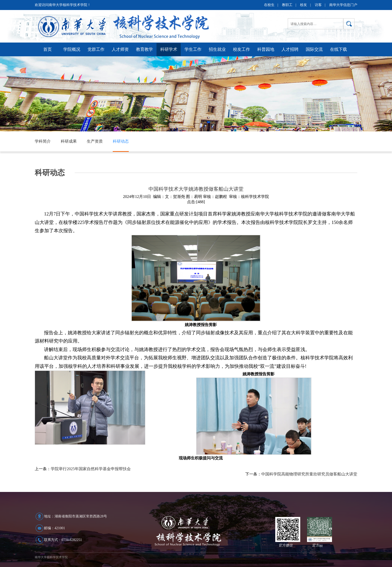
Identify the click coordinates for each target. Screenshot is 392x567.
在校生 (269, 5)
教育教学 (144, 49)
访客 (318, 5)
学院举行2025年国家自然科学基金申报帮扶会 (91, 469)
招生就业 (217, 49)
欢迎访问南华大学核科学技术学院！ (63, 5)
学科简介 (43, 141)
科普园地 (266, 49)
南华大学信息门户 (343, 5)
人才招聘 (290, 49)
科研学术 (169, 49)
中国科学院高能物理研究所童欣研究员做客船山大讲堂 (309, 474)
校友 (303, 5)
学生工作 (193, 49)
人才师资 (120, 49)
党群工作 (96, 49)
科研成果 (69, 141)
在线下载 (338, 49)
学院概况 (72, 49)
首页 (47, 49)
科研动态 (121, 141)
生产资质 (95, 141)
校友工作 (241, 49)
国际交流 (314, 49)
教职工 (287, 5)
